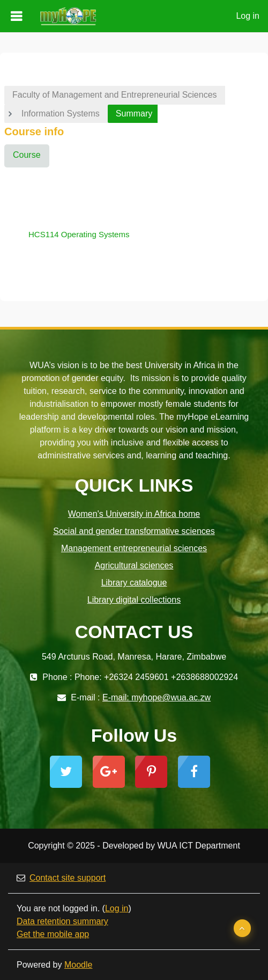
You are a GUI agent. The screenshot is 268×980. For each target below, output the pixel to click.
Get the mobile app (53, 934)
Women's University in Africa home (134, 514)
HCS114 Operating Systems (79, 234)
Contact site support (61, 878)
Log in (248, 16)
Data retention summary (62, 921)
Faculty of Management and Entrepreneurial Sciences (115, 95)
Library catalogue (134, 583)
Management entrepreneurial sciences (134, 548)
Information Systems (61, 114)
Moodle (78, 965)
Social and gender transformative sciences (134, 531)
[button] (242, 928)
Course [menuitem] (27, 155)
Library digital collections (134, 600)
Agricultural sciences (134, 565)
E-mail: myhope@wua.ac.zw (157, 697)
